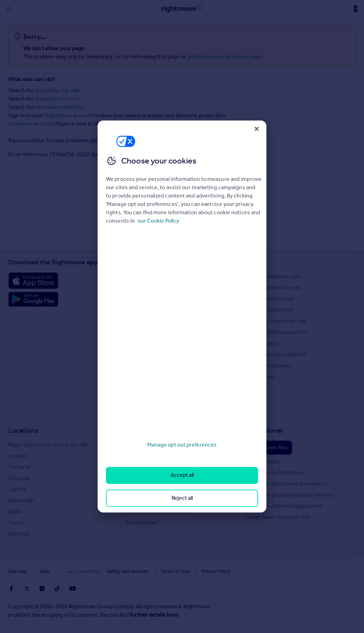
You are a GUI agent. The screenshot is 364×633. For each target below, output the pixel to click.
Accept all (182, 475)
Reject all (182, 498)
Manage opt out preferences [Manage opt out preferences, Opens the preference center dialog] (182, 445)
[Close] (257, 129)
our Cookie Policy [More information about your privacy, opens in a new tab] (158, 221)
